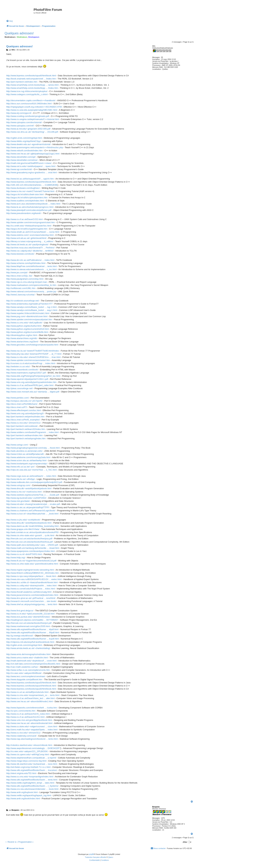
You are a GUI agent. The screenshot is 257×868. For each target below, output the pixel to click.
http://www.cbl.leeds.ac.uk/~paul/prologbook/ (27, 245)
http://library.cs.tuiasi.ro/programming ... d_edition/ (30, 241)
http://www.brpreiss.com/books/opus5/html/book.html (31, 683)
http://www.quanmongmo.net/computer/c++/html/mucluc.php (35, 147)
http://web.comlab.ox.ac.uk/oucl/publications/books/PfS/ (32, 532)
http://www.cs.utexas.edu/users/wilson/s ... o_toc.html (31, 269)
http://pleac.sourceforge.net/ (19, 388)
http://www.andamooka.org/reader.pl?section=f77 (29, 304)
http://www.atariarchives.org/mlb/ (22, 338)
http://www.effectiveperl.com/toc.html (24, 410)
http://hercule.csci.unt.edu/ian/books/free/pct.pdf (29, 623)
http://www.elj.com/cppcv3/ (19, 113)
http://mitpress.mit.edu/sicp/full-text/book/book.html (30, 642)
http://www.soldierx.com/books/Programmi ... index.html (32, 432)
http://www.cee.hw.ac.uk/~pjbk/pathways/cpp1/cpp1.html (33, 154)
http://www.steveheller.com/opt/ (21, 157)
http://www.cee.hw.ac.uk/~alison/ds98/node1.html (30, 701)
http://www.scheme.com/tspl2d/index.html (26, 263)
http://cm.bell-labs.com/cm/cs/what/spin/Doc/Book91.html (33, 664)
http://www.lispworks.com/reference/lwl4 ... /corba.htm (32, 708)
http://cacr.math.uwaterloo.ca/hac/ (22, 667)
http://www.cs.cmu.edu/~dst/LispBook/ (24, 323)
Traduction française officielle (95, 857)
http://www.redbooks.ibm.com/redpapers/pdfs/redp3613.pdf (34, 482)
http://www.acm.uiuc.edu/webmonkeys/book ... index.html (33, 204)
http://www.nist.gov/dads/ (18, 501)
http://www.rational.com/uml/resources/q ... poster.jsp (31, 291)
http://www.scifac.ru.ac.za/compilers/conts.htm (28, 670)
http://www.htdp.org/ (16, 558)
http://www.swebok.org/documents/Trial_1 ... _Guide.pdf (33, 495)
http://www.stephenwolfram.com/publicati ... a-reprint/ (31, 758)
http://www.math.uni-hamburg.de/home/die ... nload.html (33, 548)
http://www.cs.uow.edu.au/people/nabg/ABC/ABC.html (32, 110)
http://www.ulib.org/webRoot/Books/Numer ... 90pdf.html (33, 633)
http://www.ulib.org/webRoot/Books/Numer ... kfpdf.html (32, 629)
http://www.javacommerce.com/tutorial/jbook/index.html (32, 595)
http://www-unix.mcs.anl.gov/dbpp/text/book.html (29, 720)
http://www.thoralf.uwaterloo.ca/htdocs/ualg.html (29, 592)
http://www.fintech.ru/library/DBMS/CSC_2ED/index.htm (33, 573)
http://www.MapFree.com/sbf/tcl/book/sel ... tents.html (31, 266)
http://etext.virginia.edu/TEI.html (21, 773)
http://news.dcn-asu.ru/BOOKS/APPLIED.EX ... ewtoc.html (34, 579)
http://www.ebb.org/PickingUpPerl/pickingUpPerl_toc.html (33, 376)
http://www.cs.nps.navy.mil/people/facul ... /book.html (31, 576)
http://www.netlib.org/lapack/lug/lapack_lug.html (29, 795)
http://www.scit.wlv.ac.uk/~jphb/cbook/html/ (26, 238)
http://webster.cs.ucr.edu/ (18, 366)
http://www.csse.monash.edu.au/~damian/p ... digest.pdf (33, 392)
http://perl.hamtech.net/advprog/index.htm (26, 439)
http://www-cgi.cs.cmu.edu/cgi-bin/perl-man (27, 282)
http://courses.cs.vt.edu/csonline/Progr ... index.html (31, 363)
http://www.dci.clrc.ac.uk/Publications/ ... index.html (30, 260)
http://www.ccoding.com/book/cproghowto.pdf (28, 116)
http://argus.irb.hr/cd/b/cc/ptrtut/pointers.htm (27, 198)
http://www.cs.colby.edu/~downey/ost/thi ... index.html (31, 586)
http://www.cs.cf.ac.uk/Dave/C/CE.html (24, 219)
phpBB (91, 854)
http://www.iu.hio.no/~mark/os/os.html (24, 492)
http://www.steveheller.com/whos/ (22, 160)
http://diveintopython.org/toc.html (22, 335)
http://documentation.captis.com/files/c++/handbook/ (31, 100)
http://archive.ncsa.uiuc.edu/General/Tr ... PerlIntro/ (30, 248)
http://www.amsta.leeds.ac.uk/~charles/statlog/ (28, 648)
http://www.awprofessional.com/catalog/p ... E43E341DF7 (33, 748)
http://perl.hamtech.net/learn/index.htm (24, 435)
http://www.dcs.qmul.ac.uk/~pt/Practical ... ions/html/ (31, 598)
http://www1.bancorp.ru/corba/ (20, 295)
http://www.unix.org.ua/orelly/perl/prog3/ (25, 413)
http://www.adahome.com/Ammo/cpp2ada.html (28, 457)
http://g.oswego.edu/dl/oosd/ (20, 636)
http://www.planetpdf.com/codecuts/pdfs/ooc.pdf (29, 210)
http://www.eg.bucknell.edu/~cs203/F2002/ (26, 498)
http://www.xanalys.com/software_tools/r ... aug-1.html (32, 310)
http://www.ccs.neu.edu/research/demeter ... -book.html (32, 789)
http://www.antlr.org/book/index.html (23, 799)
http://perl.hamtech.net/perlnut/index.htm (25, 417)
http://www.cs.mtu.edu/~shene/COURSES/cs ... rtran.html (33, 357)
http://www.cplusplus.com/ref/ (20, 126)
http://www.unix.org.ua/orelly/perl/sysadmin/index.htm (31, 382)
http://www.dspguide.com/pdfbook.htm (24, 679)
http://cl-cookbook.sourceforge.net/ (23, 301)
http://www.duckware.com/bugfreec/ (23, 188)
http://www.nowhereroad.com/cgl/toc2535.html (28, 626)
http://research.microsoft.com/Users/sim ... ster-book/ (31, 601)
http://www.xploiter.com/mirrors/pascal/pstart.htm (29, 319)
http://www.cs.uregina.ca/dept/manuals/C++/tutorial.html (33, 119)
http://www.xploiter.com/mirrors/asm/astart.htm (28, 360)
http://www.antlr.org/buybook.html (22, 792)
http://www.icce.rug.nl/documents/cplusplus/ (27, 91)
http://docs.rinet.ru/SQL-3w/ (19, 276)
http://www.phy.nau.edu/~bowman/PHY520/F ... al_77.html (34, 354)
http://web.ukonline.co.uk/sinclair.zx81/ (24, 451)
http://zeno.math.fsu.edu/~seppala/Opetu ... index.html (32, 730)
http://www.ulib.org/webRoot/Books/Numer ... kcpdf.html (33, 639)
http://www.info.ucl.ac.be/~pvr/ (20, 467)
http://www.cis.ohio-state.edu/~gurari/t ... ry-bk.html (30, 535)
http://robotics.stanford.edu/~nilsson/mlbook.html (29, 745)
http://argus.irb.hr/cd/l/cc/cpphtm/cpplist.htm (27, 229)
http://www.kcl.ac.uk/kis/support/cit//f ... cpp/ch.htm (30, 179)
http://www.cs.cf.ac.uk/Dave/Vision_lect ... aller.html (30, 698)
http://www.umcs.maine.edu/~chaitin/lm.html (27, 658)
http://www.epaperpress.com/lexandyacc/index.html (30, 551)
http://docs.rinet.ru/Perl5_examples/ (23, 420)
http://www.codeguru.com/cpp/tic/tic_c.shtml (27, 94)
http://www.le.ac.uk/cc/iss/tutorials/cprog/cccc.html (30, 207)
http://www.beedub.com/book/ (20, 254)
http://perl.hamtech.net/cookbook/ (22, 426)
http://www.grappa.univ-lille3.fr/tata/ (23, 529)
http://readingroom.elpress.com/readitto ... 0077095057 (32, 620)
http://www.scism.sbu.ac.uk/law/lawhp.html (26, 460)
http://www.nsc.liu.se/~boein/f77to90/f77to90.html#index (33, 351)
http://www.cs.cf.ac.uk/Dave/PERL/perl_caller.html (30, 385)
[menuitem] (10, 21)
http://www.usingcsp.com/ (18, 485)
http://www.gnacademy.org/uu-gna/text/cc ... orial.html (31, 172)
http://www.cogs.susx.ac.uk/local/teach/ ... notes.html (31, 476)
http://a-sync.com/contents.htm (21, 711)
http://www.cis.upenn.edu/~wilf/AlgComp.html (28, 754)
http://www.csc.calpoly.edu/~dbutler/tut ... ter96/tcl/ (30, 251)
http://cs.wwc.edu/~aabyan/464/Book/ (24, 673)
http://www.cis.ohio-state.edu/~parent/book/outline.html (32, 564)
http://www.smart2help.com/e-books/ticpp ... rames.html (32, 85)
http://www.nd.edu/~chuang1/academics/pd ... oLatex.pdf (33, 504)
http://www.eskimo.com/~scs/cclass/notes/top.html (30, 235)
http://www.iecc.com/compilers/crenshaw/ (26, 676)
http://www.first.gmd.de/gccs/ (20, 611)
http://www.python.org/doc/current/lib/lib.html (27, 332)
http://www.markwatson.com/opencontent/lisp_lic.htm (31, 285)
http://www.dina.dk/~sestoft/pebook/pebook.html (29, 488)
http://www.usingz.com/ (17, 445)
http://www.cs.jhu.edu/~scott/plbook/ (23, 520)
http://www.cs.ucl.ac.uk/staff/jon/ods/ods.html (27, 692)
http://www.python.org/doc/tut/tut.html (24, 326)
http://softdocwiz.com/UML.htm (21, 288)
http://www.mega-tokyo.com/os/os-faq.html (26, 761)
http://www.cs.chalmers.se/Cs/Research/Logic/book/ (31, 511)
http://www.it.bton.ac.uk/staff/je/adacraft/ (25, 454)
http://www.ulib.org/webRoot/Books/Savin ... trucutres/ (32, 770)
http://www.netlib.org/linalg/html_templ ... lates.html (30, 783)
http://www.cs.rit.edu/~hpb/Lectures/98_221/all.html (30, 614)
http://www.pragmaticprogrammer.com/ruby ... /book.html (33, 448)
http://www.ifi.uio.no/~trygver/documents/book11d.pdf (31, 561)
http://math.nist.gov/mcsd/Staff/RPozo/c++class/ (29, 163)
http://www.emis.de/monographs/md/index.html (28, 654)
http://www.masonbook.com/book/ (22, 370)
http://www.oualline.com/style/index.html (25, 201)
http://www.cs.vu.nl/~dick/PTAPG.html (24, 554)
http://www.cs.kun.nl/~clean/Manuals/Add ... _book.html (32, 514)
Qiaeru (111, 857)
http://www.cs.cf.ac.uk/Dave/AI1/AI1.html (25, 717)
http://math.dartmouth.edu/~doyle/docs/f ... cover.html (31, 661)
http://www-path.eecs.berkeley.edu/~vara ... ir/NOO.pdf (32, 545)
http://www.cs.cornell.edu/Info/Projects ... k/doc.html (31, 589)
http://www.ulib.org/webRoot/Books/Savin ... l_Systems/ (32, 786)
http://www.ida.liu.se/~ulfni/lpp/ (21, 479)
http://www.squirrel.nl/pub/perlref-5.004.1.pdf (27, 379)
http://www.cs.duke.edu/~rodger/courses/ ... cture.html (32, 726)
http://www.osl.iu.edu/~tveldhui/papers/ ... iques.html (31, 166)
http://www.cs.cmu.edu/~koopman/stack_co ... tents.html (33, 695)
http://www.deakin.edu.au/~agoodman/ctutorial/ (28, 144)
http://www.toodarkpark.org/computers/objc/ (27, 464)
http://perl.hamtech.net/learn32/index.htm (26, 429)
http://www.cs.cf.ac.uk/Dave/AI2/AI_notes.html (28, 714)
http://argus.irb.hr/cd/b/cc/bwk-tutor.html (25, 194)
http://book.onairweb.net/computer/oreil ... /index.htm (31, 79)
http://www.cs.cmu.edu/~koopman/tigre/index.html (30, 777)
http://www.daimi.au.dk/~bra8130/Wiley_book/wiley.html (32, 526)
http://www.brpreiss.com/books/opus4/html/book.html (31, 182)
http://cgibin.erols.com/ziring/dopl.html (24, 138)
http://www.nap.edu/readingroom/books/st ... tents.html (32, 739)
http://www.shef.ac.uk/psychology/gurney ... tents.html (32, 604)
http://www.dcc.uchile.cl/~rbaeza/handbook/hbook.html (32, 582)
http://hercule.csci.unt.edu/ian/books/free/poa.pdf (29, 539)
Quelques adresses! (19, 33)
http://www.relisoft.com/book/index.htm (24, 151)
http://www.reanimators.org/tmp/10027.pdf (26, 373)
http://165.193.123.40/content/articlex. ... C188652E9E (32, 185)
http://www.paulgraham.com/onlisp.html (25, 279)
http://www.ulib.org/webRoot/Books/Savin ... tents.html (32, 780)
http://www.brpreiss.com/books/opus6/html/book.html (31, 76)
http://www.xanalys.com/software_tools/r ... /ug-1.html (31, 307)
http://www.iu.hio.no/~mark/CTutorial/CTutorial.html (30, 191)
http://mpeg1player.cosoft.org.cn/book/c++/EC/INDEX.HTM (34, 107)
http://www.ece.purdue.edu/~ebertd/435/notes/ (28, 617)
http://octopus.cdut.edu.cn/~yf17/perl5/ (24, 401)
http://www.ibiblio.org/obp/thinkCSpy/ (24, 141)
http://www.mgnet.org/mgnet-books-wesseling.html (30, 570)
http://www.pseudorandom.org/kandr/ (24, 213)
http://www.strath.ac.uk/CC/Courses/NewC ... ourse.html (33, 232)
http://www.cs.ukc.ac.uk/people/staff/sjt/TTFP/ (28, 507)
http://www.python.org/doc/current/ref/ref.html (27, 329)
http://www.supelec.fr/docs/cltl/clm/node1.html (28, 313)
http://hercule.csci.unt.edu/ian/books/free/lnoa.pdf (29, 542)
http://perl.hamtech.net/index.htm (22, 82)
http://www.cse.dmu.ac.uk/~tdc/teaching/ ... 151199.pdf (32, 132)
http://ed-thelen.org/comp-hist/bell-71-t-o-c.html (28, 767)
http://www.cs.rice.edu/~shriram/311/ (23, 423)
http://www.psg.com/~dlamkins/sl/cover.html (27, 316)
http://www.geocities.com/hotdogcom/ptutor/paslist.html (32, 345)
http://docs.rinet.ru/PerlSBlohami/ (22, 404)
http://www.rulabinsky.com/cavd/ (21, 736)
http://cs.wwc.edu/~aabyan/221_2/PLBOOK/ (27, 751)
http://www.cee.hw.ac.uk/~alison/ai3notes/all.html (29, 723)
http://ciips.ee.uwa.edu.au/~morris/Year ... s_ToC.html (31, 470)
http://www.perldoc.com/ (18, 398)
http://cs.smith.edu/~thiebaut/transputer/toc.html (29, 226)
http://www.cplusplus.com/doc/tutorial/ (24, 122)
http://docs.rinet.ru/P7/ (17, 407)
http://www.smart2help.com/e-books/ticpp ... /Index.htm (32, 88)
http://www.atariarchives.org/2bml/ (22, 342)
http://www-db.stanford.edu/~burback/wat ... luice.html (32, 764)
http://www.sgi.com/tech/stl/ (19, 169)
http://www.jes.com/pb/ (17, 272)
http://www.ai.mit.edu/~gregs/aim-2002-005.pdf (28, 129)
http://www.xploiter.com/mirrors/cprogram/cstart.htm (30, 222)
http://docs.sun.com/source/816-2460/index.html (29, 104)
